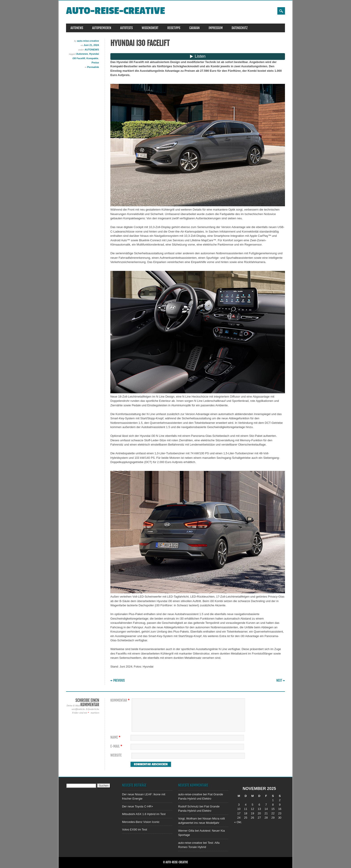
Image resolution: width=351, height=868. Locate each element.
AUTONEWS (77, 28)
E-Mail (117, 746)
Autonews (82, 54)
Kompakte (92, 58)
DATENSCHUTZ (240, 28)
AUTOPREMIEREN (102, 28)
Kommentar (121, 700)
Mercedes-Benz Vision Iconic (141, 822)
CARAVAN (194, 28)
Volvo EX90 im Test (135, 830)
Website (116, 755)
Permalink (93, 67)
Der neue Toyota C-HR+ (138, 806)
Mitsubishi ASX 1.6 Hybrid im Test (144, 814)
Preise (95, 63)
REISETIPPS (174, 28)
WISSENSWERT (150, 28)
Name (116, 737)
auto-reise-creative (116, 11)
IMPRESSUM (216, 28)
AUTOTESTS (126, 28)
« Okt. (238, 822)
